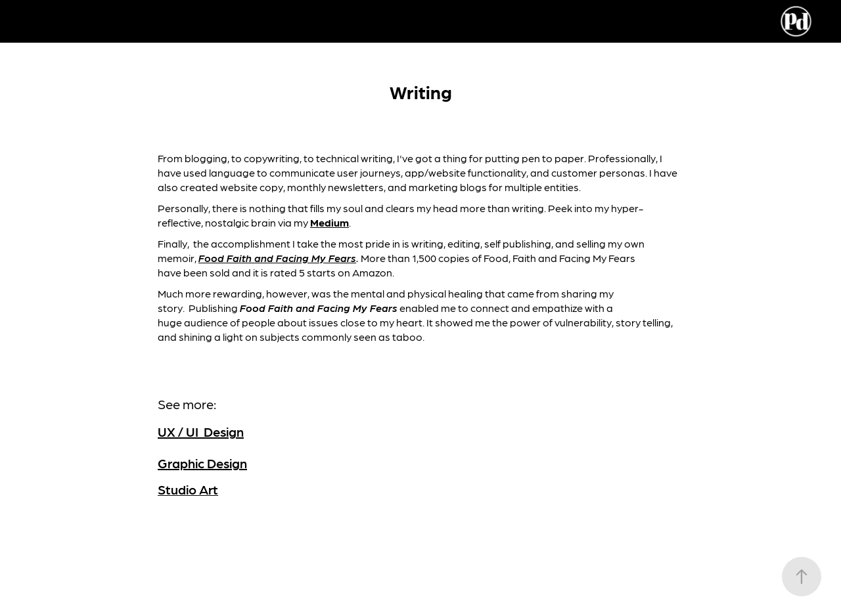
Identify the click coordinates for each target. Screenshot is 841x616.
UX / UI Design (201, 431)
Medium (330, 222)
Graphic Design (202, 463)
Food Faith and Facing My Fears (277, 258)
